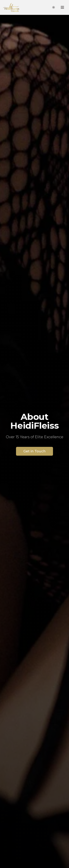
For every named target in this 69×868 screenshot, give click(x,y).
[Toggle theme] (54, 7)
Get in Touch (34, 451)
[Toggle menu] (62, 7)
